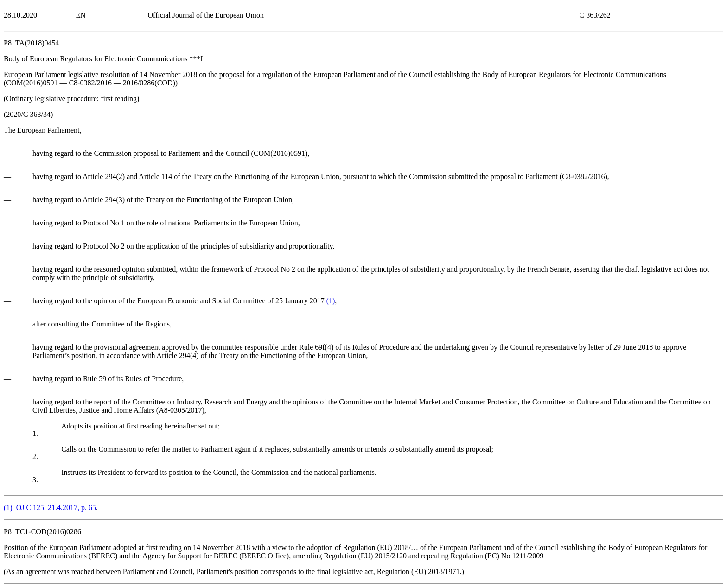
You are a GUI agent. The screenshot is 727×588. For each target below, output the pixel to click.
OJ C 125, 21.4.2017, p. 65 (56, 508)
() (331, 301)
